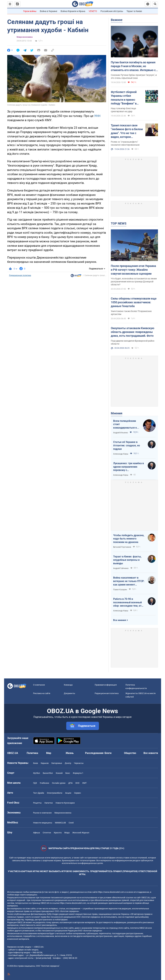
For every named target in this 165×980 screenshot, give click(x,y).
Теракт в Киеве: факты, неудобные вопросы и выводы (127, 560)
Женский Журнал (81, 833)
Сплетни (47, 833)
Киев (35, 763)
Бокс (68, 773)
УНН (97, 116)
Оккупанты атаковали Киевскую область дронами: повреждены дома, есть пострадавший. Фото (133, 332)
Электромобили (55, 793)
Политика (32, 753)
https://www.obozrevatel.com (111, 892)
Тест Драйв (39, 793)
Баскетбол (48, 773)
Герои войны (30, 11)
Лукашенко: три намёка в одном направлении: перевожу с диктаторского (128, 467)
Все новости (151, 753)
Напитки (49, 803)
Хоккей (59, 773)
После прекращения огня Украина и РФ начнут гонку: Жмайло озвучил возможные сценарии (133, 270)
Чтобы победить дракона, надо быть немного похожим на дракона (129, 539)
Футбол (37, 773)
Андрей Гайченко (121, 568)
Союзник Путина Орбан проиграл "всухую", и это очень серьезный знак (134, 76)
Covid (71, 823)
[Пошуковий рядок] (155, 4)
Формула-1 (78, 773)
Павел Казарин (120, 590)
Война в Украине (49, 11)
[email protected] (43, 958)
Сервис (78, 793)
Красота (58, 833)
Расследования (94, 753)
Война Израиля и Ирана (73, 11)
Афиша (37, 833)
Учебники (44, 783)
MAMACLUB (60, 823)
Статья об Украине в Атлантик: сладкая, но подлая (127, 445)
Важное (117, 20)
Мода (67, 833)
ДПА (70, 783)
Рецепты (37, 803)
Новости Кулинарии (65, 803)
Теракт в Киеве (134, 11)
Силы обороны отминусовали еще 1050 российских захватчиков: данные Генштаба (134, 302)
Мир (49, 753)
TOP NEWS (119, 223)
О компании (39, 685)
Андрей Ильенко (121, 433)
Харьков (45, 763)
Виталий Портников (122, 547)
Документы (69, 693)
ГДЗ (35, 783)
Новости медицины (43, 823)
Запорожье (57, 763)
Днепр (68, 763)
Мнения (117, 413)
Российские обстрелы (112, 11)
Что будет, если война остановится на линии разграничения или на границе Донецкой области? (134, 282)
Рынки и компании (42, 813)
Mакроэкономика (25, 37)
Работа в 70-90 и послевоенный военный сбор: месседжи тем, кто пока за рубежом (128, 602)
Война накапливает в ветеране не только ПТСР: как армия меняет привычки (129, 581)
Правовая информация (106, 685)
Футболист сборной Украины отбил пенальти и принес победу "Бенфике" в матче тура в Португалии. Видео (124, 98)
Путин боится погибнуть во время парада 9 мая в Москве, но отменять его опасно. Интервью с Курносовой (133, 66)
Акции (68, 793)
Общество (130, 753)
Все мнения (120, 620)
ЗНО (77, 783)
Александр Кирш (121, 454)
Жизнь (70, 753)
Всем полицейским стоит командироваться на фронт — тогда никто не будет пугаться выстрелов (126, 424)
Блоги (108, 753)
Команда (68, 685)
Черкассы (79, 763)
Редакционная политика (20, 275)
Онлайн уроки (59, 783)
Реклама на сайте (42, 693)
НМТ (84, 783)
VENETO (93, 11)
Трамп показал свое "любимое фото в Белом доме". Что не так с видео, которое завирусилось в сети (127, 131)
